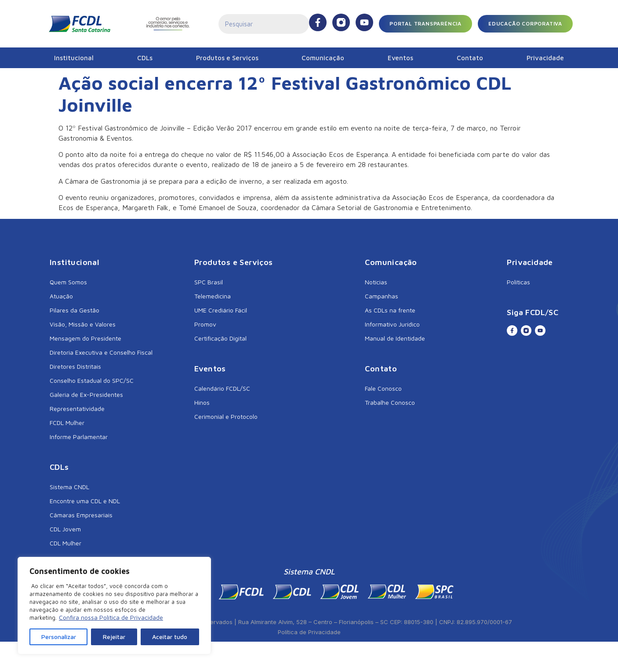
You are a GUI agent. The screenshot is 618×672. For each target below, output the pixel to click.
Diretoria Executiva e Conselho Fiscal (101, 352)
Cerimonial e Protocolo (226, 416)
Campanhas (382, 296)
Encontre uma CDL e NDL (85, 501)
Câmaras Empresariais (81, 515)
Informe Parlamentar (79, 437)
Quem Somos (68, 282)
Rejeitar (114, 637)
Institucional (74, 58)
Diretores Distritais (75, 366)
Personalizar (59, 637)
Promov (205, 324)
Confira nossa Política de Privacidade (111, 617)
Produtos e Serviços (227, 58)
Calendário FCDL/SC (222, 388)
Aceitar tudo (170, 637)
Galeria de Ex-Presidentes (86, 394)
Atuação (61, 296)
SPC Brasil (209, 282)
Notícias (376, 282)
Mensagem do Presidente (85, 338)
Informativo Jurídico (392, 324)
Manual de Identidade (395, 338)
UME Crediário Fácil (221, 310)
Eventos (400, 58)
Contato (470, 58)
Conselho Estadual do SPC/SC (92, 380)
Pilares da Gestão (75, 310)
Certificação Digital (220, 338)
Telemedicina (213, 296)
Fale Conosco (383, 388)
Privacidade (545, 58)
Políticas (518, 282)
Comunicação (323, 58)
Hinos (202, 402)
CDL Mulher (65, 543)
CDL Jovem (65, 529)
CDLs (145, 58)
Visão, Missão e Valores (83, 324)
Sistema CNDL (69, 487)
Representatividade (77, 409)
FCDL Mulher (67, 423)
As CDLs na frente (390, 310)
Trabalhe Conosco (390, 402)
